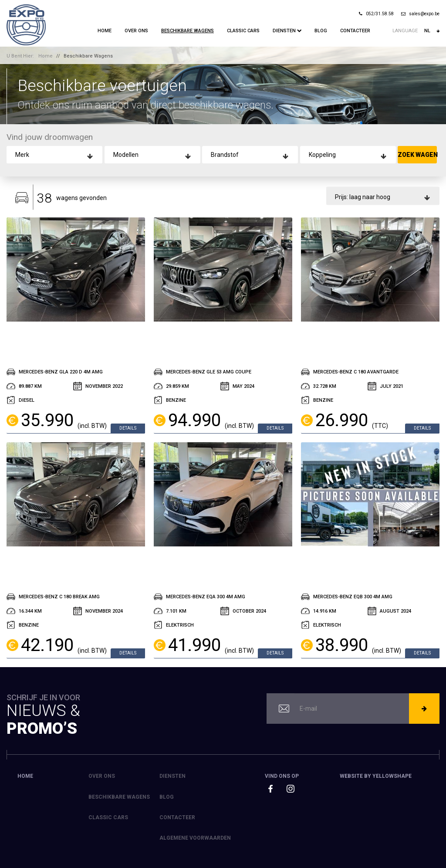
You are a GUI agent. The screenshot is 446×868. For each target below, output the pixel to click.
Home (105, 31)
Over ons (136, 31)
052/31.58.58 (376, 14)
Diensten (285, 31)
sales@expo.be (420, 14)
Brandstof (225, 155)
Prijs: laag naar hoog (363, 197)
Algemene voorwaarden (195, 838)
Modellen (126, 155)
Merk (22, 155)
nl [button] (432, 31)
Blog (321, 31)
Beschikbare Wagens (188, 31)
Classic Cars (243, 31)
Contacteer (355, 31)
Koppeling (322, 155)
